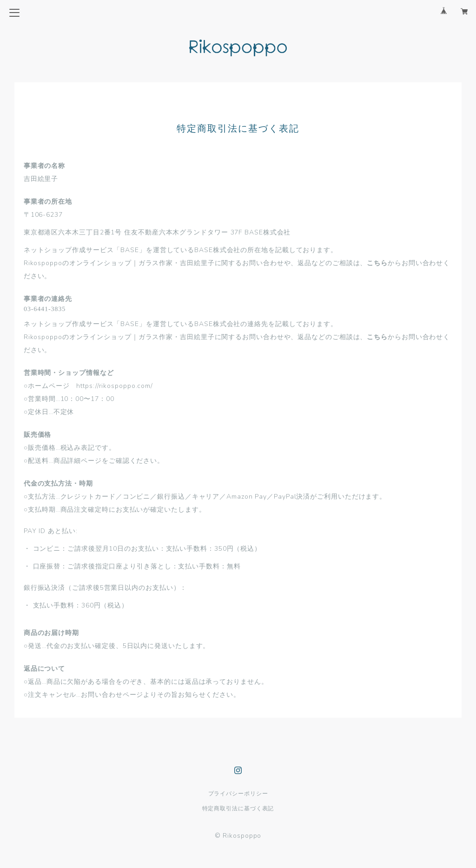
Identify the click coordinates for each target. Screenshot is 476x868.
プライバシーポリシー (238, 794)
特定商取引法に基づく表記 (238, 808)
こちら (377, 263)
